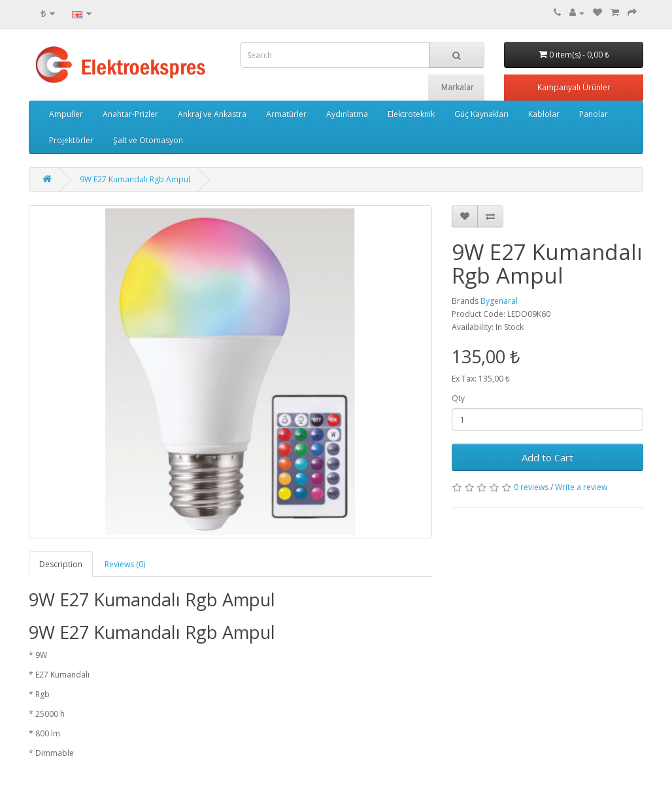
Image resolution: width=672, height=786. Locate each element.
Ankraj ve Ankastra (212, 114)
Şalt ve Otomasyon (148, 140)
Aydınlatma (347, 114)
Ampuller (66, 114)
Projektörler (71, 140)
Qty (458, 398)
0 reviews (531, 487)
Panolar (594, 114)
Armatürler (286, 114)
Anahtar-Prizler (130, 114)
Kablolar (544, 114)
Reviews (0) (125, 564)
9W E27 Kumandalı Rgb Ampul (135, 179)
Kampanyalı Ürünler (574, 87)
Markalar (458, 87)
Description (61, 564)
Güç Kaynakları (481, 114)
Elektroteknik (411, 114)
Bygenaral (499, 301)
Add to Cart (547, 457)
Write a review (581, 487)
